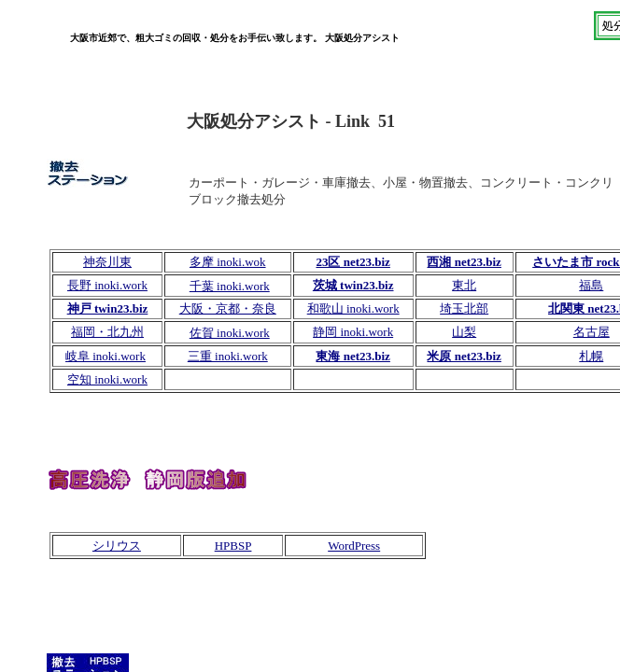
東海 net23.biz (352, 356)
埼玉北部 (464, 308)
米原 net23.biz (464, 356)
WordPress (354, 546)
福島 (591, 285)
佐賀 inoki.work (230, 333)
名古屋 (592, 332)
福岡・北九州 (107, 332)
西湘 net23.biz (464, 262)
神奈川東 (107, 262)
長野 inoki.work (107, 285)
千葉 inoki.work (230, 286)
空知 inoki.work (107, 379)
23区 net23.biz (352, 262)
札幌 (591, 356)
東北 (464, 285)
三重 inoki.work (228, 356)
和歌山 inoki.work (353, 308)
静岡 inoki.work (353, 332)
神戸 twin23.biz (108, 308)
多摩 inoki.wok (228, 262)
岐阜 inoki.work (106, 356)
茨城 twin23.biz (353, 285)
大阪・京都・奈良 (228, 308)
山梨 (464, 332)
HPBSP (233, 546)
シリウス (117, 546)
